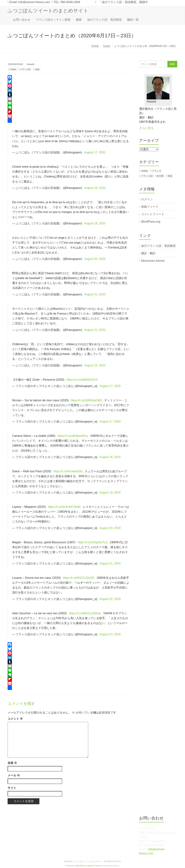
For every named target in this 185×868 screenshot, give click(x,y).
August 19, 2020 (95, 223)
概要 (79, 20)
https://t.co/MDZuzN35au (85, 613)
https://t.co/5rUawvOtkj (68, 471)
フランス (157, 171)
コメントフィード (153, 214)
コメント (15, 719)
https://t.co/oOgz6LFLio (93, 542)
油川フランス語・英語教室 (104, 20)
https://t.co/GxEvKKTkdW (64, 507)
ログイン (147, 199)
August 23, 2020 (95, 365)
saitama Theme (94, 866)
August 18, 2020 (95, 188)
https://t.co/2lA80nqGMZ (86, 400)
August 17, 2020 (95, 152)
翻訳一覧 (133, 20)
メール (14, 775)
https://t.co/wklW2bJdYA (82, 380)
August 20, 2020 (95, 259)
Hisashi (31, 64)
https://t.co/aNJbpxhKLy (73, 436)
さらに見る (146, 128)
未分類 (160, 176)
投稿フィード (150, 207)
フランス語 (25, 69)
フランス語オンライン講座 (53, 20)
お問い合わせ (22, 20)
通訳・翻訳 (148, 253)
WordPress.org (151, 222)
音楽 (37, 69)
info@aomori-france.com (34, 2)
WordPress (81, 866)
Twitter (107, 46)
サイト (12, 788)
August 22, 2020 (95, 330)
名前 (12, 763)
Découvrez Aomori (153, 261)
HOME (95, 46)
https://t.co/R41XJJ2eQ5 (78, 578)
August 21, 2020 (95, 294)
